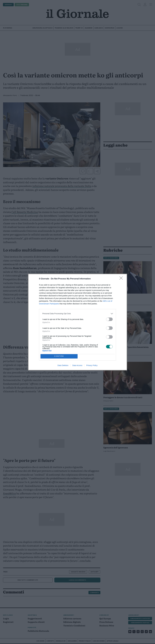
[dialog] (78, 322)
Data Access (77, 365)
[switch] (109, 319)
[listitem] (78, 314)
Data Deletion (63, 365)
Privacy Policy (92, 365)
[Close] (122, 279)
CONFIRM (59, 356)
